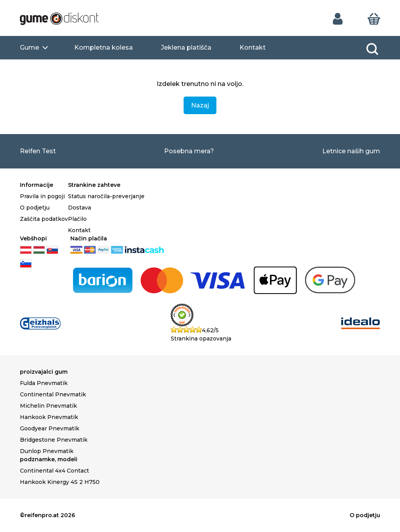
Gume (29, 47)
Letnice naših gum (351, 151)
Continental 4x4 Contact (54, 471)
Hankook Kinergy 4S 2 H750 (60, 482)
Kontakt (253, 47)
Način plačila (89, 238)
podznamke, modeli (49, 459)
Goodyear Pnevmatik (50, 428)
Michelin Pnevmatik (48, 406)
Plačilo (77, 219)
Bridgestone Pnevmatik (54, 440)
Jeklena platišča (186, 47)
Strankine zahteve (94, 185)
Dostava (79, 208)
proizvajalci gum (44, 372)
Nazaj (200, 105)
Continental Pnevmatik (53, 394)
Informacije (37, 185)
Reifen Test (38, 151)
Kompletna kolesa (104, 47)
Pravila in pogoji (42, 196)
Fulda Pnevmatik (44, 383)
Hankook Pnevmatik (49, 417)
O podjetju (35, 208)
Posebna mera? (189, 151)
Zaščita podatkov (44, 219)
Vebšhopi (33, 238)
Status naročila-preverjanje (106, 196)
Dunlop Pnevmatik (47, 451)
